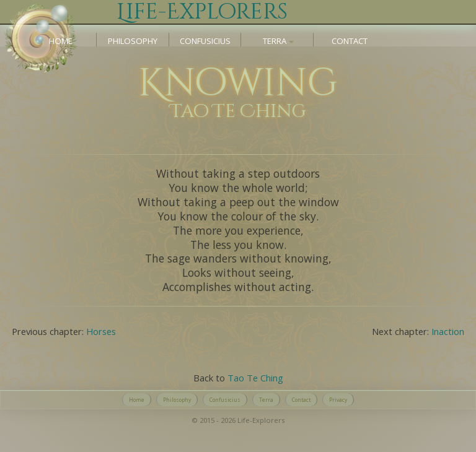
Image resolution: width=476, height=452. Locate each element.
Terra (266, 400)
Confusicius (205, 41)
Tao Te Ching (255, 378)
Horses (101, 331)
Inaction (448, 331)
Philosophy (133, 41)
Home (61, 41)
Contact (350, 41)
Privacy (338, 400)
